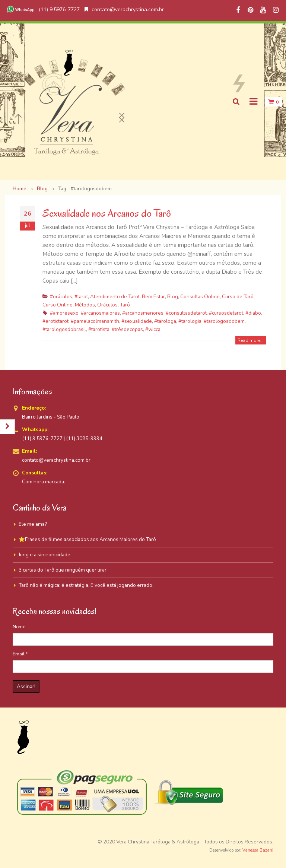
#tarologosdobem (224, 321)
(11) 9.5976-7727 (42, 9)
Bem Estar (153, 297)
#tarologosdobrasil (64, 329)
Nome (19, 627)
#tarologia (190, 321)
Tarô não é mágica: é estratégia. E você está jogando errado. (86, 585)
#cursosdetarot (226, 313)
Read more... (251, 340)
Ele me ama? (33, 524)
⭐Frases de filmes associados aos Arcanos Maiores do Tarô (87, 539)
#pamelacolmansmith (95, 321)
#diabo (253, 313)
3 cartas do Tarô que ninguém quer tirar (63, 570)
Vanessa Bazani (258, 850)
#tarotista (99, 329)
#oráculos (61, 297)
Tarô (125, 305)
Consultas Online (200, 297)
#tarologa (165, 321)
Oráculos (107, 305)
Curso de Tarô (238, 297)
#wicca (153, 329)
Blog (173, 297)
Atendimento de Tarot (115, 297)
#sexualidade (137, 321)
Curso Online (58, 305)
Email (20, 654)
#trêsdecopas (127, 329)
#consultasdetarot (186, 313)
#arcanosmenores (143, 313)
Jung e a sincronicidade (45, 555)
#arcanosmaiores (100, 313)
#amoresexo (64, 313)
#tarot (81, 297)
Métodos (85, 305)
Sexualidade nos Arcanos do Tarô (107, 213)
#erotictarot (55, 321)
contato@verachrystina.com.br (124, 9)
